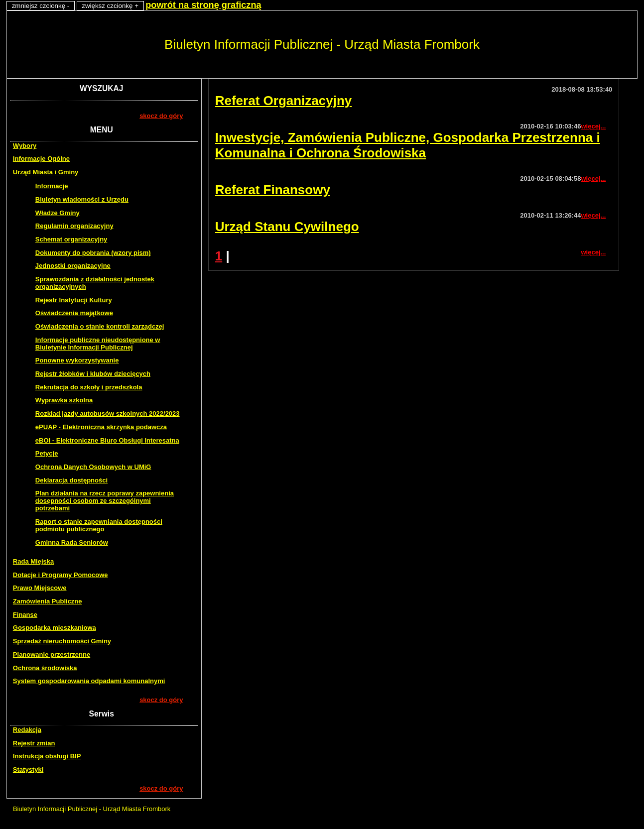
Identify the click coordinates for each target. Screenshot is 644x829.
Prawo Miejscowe (40, 588)
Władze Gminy (58, 213)
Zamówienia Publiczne (48, 601)
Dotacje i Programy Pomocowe (61, 575)
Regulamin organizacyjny (74, 226)
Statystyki (28, 770)
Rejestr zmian (34, 743)
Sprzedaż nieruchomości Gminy (62, 641)
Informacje (52, 186)
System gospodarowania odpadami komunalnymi (89, 681)
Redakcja (27, 730)
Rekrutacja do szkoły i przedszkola (89, 387)
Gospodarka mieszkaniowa (55, 628)
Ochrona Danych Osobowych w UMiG (93, 467)
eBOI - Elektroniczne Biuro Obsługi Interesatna (107, 440)
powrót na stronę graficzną (203, 5)
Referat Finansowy (273, 190)
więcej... (593, 126)
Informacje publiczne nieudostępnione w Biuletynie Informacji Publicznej (98, 344)
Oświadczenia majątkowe (74, 313)
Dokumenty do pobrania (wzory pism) (93, 253)
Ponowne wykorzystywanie (77, 360)
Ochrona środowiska (45, 668)
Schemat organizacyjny (71, 239)
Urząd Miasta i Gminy (46, 172)
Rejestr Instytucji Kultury (74, 300)
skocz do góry (161, 116)
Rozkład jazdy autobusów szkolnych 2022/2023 (108, 414)
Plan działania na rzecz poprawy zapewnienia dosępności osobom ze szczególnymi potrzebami (105, 501)
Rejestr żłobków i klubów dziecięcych (93, 374)
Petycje (47, 453)
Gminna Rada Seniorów (72, 542)
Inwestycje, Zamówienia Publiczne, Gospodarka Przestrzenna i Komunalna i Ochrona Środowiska (408, 145)
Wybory (25, 146)
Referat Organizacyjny (284, 101)
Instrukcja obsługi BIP (47, 756)
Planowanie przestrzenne (52, 654)
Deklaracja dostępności (71, 480)
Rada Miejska (33, 561)
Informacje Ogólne (41, 159)
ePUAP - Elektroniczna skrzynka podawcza (101, 427)
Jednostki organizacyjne (73, 266)
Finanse (25, 615)
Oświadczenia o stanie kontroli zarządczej (100, 326)
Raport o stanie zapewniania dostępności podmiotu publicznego (99, 525)
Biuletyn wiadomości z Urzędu (82, 199)
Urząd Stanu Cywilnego (287, 227)
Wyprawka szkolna (64, 400)
